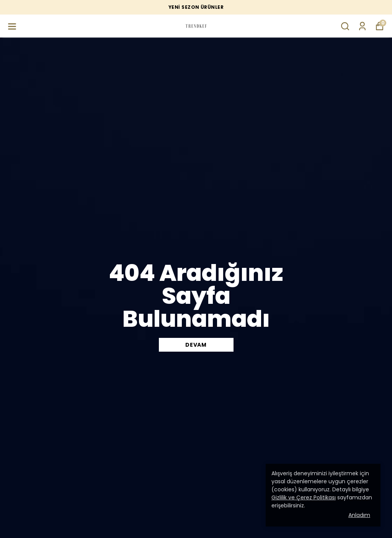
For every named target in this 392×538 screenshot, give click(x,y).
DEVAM (196, 345)
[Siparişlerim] (362, 26)
